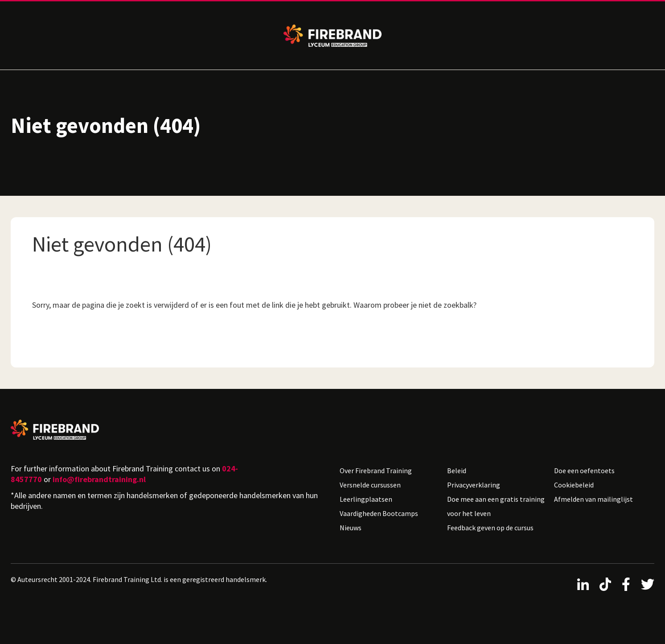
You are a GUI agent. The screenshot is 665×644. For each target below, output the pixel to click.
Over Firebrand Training (376, 471)
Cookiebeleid (574, 485)
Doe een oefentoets (584, 471)
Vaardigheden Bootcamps (379, 513)
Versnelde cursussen (370, 485)
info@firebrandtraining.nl (99, 479)
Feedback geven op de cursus (490, 528)
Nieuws (351, 528)
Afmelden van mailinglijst (593, 499)
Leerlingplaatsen (366, 499)
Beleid (457, 471)
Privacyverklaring (474, 485)
